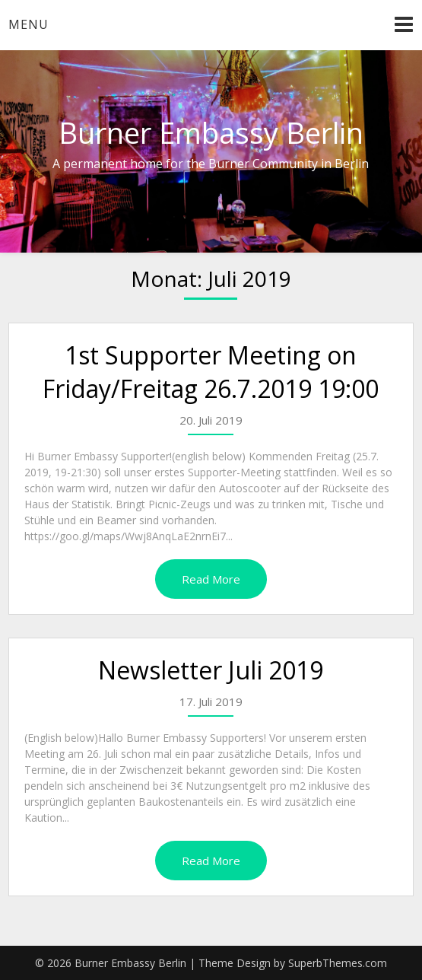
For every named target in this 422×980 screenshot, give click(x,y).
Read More (211, 579)
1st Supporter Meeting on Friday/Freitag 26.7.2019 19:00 (211, 372)
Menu (29, 24)
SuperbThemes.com (338, 963)
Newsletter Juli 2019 (211, 670)
